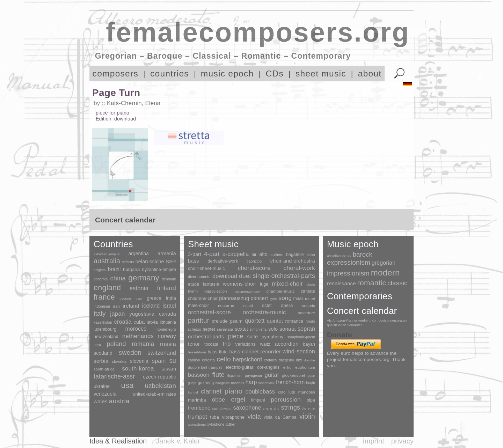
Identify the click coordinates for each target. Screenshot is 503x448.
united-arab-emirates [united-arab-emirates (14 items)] (154, 394)
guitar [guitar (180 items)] (272, 375)
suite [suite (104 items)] (253, 337)
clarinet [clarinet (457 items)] (211, 391)
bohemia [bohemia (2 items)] (101, 279)
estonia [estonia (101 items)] (139, 288)
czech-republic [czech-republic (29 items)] (159, 377)
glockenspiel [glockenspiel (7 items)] (293, 375)
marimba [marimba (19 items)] (197, 400)
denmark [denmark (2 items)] (169, 279)
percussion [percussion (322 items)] (286, 399)
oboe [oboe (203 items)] (219, 400)
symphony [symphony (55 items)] (272, 337)
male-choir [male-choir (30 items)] (198, 306)
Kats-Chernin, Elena (134, 103)
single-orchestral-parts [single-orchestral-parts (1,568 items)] (284, 276)
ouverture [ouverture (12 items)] (307, 313)
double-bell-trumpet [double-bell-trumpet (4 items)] (205, 367)
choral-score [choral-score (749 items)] (254, 268)
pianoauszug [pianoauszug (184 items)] (234, 298)
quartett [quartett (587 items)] (255, 321)
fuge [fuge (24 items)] (264, 284)
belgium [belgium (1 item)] (100, 270)
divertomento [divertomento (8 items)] (199, 277)
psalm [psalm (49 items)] (236, 321)
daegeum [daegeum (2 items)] (286, 360)
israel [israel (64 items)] (169, 306)
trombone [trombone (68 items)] (199, 408)
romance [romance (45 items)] (294, 321)
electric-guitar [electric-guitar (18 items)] (239, 367)
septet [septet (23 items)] (209, 329)
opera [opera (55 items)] (287, 305)
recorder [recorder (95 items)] (271, 351)
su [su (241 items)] (173, 361)
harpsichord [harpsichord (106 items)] (247, 359)
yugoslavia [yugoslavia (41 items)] (142, 314)
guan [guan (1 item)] (311, 376)
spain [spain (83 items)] (159, 361)
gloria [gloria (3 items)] (311, 284)
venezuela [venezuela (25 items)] (105, 394)
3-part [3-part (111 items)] (195, 254)
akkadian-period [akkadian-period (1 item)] (339, 255)
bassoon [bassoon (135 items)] (199, 375)
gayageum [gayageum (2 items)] (253, 376)
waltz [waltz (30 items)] (265, 344)
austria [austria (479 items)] (119, 401)
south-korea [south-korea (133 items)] (138, 369)
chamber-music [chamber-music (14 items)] (281, 291)
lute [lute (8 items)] (292, 392)
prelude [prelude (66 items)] (220, 321)
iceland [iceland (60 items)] (151, 306)
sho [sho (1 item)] (277, 408)
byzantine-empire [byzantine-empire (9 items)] (159, 270)
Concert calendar (362, 311)
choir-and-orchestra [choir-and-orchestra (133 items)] (293, 261)
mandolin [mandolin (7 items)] (307, 392)
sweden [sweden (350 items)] (130, 352)
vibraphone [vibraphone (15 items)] (233, 417)
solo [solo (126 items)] (273, 329)
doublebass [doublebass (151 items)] (260, 391)
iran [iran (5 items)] (116, 306)
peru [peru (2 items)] (97, 345)
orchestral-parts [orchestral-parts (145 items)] (206, 337)
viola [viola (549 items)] (254, 417)
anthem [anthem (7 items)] (277, 255)
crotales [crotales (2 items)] (271, 360)
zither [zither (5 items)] (231, 424)
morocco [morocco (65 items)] (136, 329)
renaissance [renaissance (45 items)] (341, 283)
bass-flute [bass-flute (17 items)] (217, 352)
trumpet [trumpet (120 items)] (198, 417)
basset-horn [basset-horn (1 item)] (197, 352)
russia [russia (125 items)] (168, 344)
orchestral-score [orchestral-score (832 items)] (209, 312)
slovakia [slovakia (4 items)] (119, 361)
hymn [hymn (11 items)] (193, 291)
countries (170, 74)
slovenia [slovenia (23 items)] (139, 361)
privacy (402, 441)
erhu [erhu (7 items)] (287, 367)
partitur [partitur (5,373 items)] (199, 320)
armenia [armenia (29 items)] (167, 254)
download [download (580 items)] (225, 276)
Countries (113, 244)
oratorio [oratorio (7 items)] (308, 306)
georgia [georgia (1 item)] (125, 298)
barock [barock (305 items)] (363, 254)
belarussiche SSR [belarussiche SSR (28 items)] (156, 262)
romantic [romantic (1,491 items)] (372, 283)
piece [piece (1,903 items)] (236, 336)
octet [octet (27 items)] (267, 306)
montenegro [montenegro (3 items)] (166, 329)
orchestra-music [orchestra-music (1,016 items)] (264, 312)
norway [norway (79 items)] (167, 336)
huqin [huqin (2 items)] (311, 383)
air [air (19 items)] (254, 255)
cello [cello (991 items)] (224, 359)
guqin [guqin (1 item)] (192, 383)
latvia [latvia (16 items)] (152, 322)
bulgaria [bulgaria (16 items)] (132, 269)
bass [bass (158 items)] (194, 261)
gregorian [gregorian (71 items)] (384, 263)
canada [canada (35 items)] (167, 314)
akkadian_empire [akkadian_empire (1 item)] (107, 254)
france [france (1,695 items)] (104, 297)
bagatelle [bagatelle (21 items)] (295, 255)
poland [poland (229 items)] (116, 344)
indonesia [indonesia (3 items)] (102, 306)
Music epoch (353, 244)
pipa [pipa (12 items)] (311, 400)
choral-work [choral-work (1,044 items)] (299, 268)
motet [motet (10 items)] (310, 299)
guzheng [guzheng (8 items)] (206, 383)
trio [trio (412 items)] (227, 344)
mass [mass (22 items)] (298, 299)
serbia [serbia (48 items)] (101, 361)
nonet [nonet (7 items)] (248, 306)
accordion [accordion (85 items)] (287, 344)
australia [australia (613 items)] (107, 261)
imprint (374, 441)
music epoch (227, 74)
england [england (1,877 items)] (107, 288)
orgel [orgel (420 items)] (238, 399)
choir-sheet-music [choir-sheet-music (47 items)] (206, 268)
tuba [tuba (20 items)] (214, 417)
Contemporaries (360, 296)
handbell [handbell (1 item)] (238, 383)
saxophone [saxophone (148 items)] (247, 407)
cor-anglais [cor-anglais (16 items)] (268, 367)
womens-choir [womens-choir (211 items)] (239, 284)
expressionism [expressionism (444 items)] (349, 262)
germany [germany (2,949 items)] (144, 278)
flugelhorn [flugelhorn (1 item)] (235, 376)
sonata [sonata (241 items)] (288, 329)
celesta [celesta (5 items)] (208, 360)
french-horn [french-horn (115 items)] (290, 382)
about (370, 74)
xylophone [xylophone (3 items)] (216, 424)
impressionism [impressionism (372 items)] (348, 273)
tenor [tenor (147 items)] (194, 344)
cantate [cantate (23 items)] (308, 291)
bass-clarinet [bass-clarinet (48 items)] (244, 352)
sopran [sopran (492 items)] (306, 329)
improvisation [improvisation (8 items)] (215, 291)
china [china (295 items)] (118, 278)
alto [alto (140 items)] (263, 254)
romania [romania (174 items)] (143, 344)
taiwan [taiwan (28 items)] (169, 369)
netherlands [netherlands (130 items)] (138, 336)
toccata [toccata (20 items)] (211, 344)
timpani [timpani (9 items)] (258, 400)
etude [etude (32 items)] (194, 284)
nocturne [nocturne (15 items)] (226, 305)
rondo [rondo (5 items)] (310, 321)
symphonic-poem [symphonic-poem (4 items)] (301, 337)
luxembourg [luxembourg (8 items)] (105, 329)
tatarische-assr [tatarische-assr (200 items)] (114, 376)
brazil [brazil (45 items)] (114, 269)
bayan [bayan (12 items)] (309, 344)
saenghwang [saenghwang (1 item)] (222, 408)
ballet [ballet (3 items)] (311, 255)
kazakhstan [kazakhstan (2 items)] (103, 322)
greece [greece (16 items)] (154, 298)
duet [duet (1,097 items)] (245, 276)
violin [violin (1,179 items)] (307, 416)
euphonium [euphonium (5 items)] (305, 367)
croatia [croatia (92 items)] (123, 322)
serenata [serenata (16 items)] (225, 329)
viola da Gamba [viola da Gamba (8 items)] (280, 417)
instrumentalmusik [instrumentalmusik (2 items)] (247, 291)
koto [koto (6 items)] (282, 392)
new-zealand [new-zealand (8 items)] (106, 337)
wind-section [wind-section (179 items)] (299, 351)
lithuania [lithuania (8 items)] (168, 322)
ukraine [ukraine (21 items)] (102, 386)
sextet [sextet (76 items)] (242, 329)
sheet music (321, 74)
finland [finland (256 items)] (166, 288)
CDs (275, 74)
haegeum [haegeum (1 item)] (223, 383)
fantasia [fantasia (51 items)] (211, 284)
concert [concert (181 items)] (260, 298)
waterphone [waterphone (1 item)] (197, 424)
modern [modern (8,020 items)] (385, 273)
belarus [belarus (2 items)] (128, 262)
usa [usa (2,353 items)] (127, 385)
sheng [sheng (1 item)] (268, 408)
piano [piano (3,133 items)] (233, 391)
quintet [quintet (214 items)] (275, 321)
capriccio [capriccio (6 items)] (254, 261)
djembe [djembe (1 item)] (309, 360)
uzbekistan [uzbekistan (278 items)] (161, 386)
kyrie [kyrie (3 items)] (273, 299)
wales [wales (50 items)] (101, 401)
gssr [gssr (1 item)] (139, 298)
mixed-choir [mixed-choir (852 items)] (287, 284)
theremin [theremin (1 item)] (308, 408)
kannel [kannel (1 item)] (193, 392)
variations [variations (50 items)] (246, 344)
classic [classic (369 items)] (397, 283)
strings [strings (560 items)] (290, 407)
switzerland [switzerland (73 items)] (162, 353)
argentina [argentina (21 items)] (138, 254)
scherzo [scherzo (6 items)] (195, 329)
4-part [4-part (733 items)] (212, 254)
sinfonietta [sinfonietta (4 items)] (258, 329)
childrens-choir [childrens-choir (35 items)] (203, 298)
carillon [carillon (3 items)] (194, 360)
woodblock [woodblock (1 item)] (267, 383)
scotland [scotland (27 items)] (103, 353)
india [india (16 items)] (171, 298)
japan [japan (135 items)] (117, 314)
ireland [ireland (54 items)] (131, 306)
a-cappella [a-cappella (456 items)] (236, 254)
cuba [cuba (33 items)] (139, 322)
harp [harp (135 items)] (251, 382)
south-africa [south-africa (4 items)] (104, 369)
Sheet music (213, 244)
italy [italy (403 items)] (100, 313)
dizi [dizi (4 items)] (299, 360)
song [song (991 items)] (285, 298)
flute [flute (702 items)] (218, 374)
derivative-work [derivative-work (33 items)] (223, 261)
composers (115, 74)
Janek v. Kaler (178, 441)
